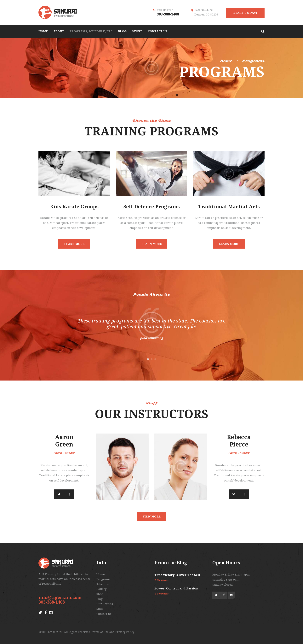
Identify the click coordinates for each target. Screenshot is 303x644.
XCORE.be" (45, 632)
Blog (100, 599)
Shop (100, 594)
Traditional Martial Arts (229, 207)
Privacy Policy (125, 632)
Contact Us (104, 614)
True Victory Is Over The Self (177, 575)
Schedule (103, 584)
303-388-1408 (168, 14)
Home (226, 61)
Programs (103, 579)
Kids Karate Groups (74, 207)
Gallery (101, 589)
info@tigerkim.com (60, 597)
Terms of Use (100, 632)
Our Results (105, 604)
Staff (100, 609)
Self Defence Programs (152, 207)
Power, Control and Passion (176, 588)
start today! (245, 13)
